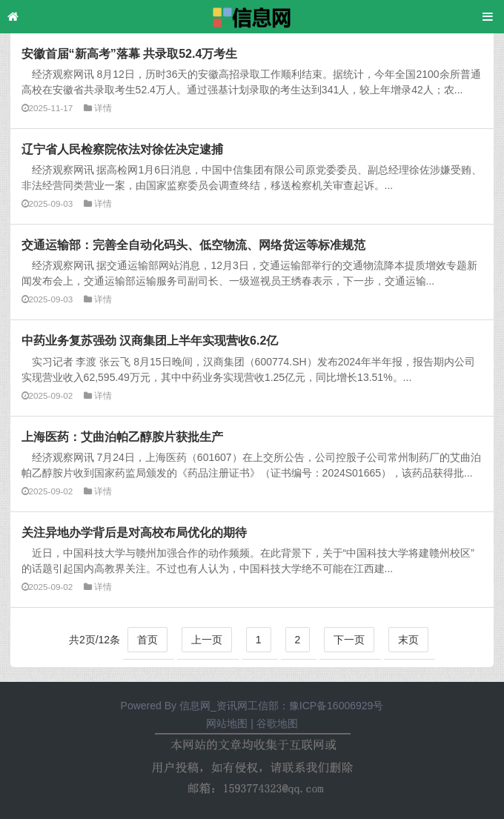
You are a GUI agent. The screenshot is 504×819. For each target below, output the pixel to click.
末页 (408, 640)
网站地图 (227, 723)
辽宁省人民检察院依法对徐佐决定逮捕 (122, 149)
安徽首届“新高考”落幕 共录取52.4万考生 (130, 53)
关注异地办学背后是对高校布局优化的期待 (134, 532)
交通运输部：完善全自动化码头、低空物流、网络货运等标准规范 (193, 245)
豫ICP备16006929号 (336, 706)
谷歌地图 (277, 723)
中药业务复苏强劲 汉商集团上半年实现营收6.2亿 (150, 340)
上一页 (207, 640)
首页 (147, 640)
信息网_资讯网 (213, 706)
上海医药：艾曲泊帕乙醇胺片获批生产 (122, 437)
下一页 (349, 640)
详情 (103, 108)
